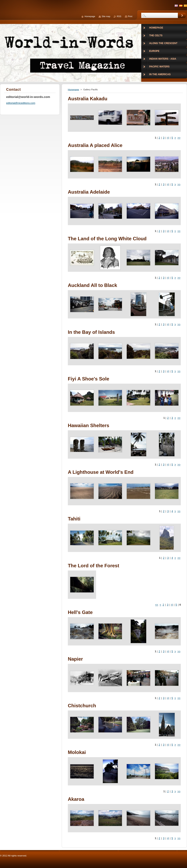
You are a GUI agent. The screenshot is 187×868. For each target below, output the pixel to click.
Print (130, 16)
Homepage (73, 90)
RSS (119, 16)
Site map (106, 16)
